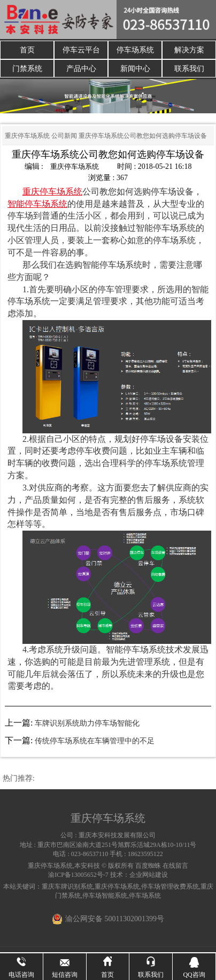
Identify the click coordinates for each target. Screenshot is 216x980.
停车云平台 (81, 50)
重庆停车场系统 (27, 137)
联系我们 (189, 69)
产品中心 (81, 69)
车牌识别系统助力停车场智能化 (87, 724)
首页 (27, 50)
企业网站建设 (149, 876)
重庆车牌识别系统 (67, 888)
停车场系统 (135, 50)
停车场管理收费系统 (170, 888)
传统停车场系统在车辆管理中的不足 (95, 742)
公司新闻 (64, 137)
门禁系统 (27, 69)
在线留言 (175, 867)
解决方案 (189, 50)
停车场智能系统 (105, 897)
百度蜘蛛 (148, 867)
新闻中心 (135, 69)
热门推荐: (19, 779)
